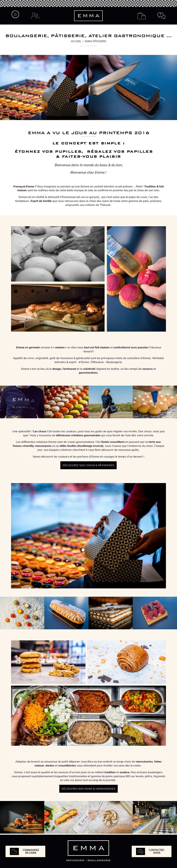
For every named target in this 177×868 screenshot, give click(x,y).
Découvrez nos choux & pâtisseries (88, 465)
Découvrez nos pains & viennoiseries (88, 789)
